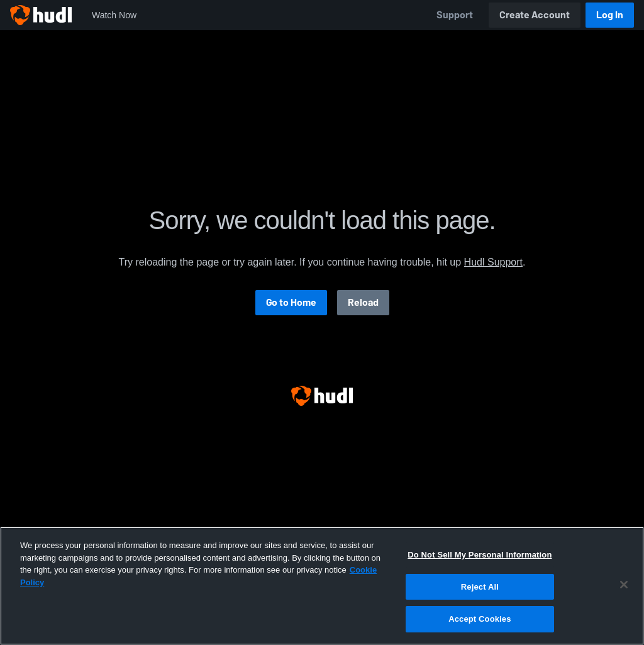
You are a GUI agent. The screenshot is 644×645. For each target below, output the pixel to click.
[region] (322, 586)
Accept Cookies (480, 619)
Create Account (535, 15)
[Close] (624, 585)
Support (455, 15)
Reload (363, 302)
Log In (610, 15)
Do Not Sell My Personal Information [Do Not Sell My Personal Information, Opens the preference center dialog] (480, 555)
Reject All (480, 587)
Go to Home (291, 302)
